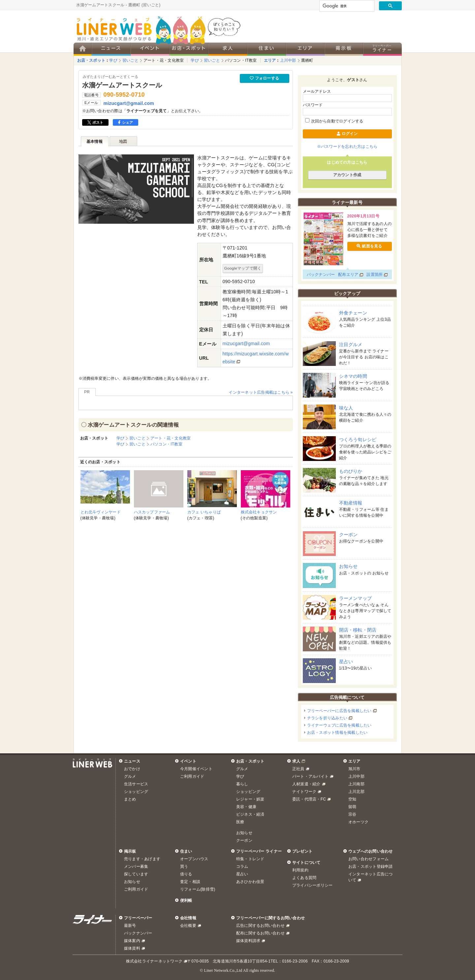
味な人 (346, 408)
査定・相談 (190, 882)
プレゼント (302, 851)
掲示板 (130, 851)
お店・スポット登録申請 (371, 866)
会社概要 (188, 926)
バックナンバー (321, 275)
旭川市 (354, 769)
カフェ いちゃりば (204, 512)
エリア (270, 60)
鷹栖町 (307, 60)
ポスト (95, 122)
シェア (126, 122)
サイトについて (306, 863)
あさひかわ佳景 (250, 882)
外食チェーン (353, 313)
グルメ (130, 776)
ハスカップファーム (152, 512)
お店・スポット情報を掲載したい (337, 733)
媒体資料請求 (248, 941)
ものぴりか (351, 471)
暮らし (242, 784)
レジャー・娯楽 (250, 799)
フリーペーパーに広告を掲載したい (339, 711)
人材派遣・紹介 (306, 784)
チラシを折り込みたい (327, 718)
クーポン (348, 535)
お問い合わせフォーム (368, 859)
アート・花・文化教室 (164, 60)
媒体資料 (132, 948)
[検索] (346, 6)
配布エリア (348, 275)
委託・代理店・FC (309, 799)
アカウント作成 (347, 175)
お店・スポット (91, 60)
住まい (186, 851)
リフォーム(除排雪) (198, 889)
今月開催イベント (196, 769)
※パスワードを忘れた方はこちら (347, 147)
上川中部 (288, 60)
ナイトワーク (304, 792)
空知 (352, 799)
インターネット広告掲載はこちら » (261, 392)
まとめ (130, 799)
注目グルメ (351, 344)
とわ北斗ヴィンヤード (101, 512)
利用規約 (300, 870)
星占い (346, 662)
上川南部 (356, 784)
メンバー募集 (136, 866)
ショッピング (136, 792)
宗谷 (352, 814)
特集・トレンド (250, 859)
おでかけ (132, 769)
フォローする (264, 78)
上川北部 (356, 792)
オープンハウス (194, 859)
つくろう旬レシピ (358, 440)
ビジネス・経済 (250, 814)
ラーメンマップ (356, 598)
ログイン (347, 134)
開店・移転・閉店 (358, 630)
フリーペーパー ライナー (259, 851)
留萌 (352, 807)
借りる (186, 874)
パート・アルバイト (310, 776)
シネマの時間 (353, 376)
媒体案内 (132, 941)
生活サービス (136, 784)
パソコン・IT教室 (241, 60)
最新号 (130, 926)
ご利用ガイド (192, 776)
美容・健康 (246, 807)
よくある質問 (304, 878)
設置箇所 (375, 275)
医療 (240, 822)
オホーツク (358, 822)
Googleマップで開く (243, 268)
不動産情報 (351, 503)
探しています (136, 874)
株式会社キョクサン (259, 512)
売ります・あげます (142, 859)
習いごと (130, 60)
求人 (296, 761)
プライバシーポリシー (312, 885)
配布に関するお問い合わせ (260, 933)
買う (184, 866)
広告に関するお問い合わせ (260, 926)
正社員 (298, 769)
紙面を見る (369, 246)
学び (113, 60)
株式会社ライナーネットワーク (154, 961)
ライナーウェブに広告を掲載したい (339, 725)
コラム (242, 866)
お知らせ (348, 566)
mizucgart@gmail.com (129, 103)
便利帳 (186, 900)
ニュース (132, 761)
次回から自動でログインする (334, 121)
